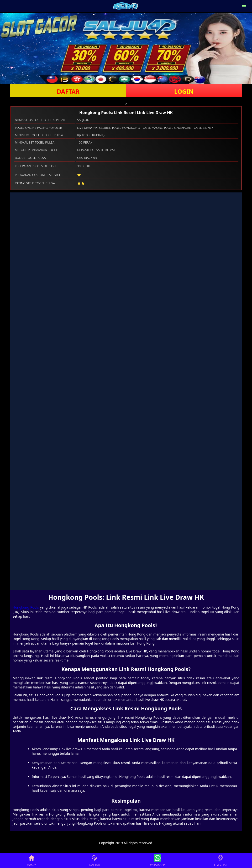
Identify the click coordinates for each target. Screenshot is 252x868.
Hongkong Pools (26, 607)
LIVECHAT (220, 861)
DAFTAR (68, 91)
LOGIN (184, 91)
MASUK (31, 861)
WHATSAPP (157, 861)
